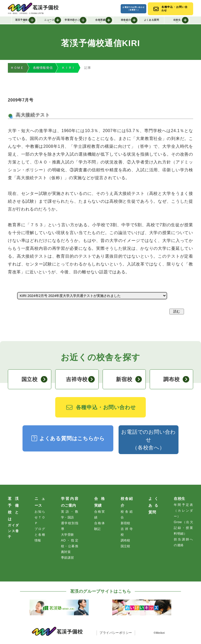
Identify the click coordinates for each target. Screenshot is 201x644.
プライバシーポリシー (116, 633)
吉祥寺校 (80, 380)
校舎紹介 (129, 20)
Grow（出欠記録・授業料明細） (183, 528)
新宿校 (129, 380)
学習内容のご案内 (76, 20)
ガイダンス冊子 (13, 531)
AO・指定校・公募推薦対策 (70, 546)
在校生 (181, 20)
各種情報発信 (43, 68)
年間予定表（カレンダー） (183, 511)
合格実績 (104, 20)
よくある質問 (152, 20)
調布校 (176, 380)
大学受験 (68, 535)
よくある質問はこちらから (68, 439)
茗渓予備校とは (25, 20)
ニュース (53, 20)
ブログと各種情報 (40, 535)
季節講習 (68, 558)
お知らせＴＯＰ (40, 518)
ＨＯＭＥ (17, 68)
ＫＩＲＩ (68, 68)
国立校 (34, 380)
